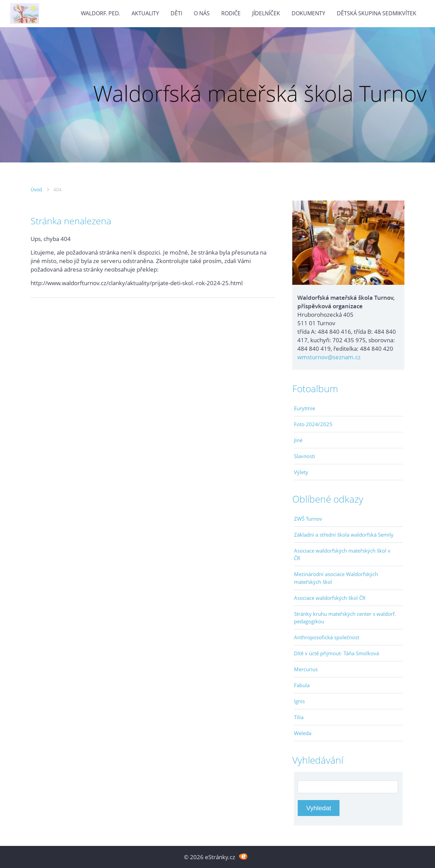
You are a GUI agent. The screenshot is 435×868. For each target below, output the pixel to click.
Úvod (36, 189)
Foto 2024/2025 (313, 424)
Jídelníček (266, 13)
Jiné (298, 440)
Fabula (302, 685)
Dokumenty (308, 13)
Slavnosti (304, 456)
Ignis (299, 701)
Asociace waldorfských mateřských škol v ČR (342, 554)
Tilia (299, 717)
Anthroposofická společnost (327, 637)
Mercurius (306, 669)
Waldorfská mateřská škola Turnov (260, 93)
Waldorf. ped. (100, 13)
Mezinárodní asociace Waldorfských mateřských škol (336, 578)
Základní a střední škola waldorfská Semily (344, 535)
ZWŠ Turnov (308, 519)
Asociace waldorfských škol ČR (330, 598)
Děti (176, 13)
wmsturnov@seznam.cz (329, 357)
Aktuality (145, 13)
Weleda (303, 733)
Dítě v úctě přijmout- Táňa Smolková (336, 653)
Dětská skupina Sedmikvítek (377, 13)
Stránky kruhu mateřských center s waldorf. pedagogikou (345, 618)
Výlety (301, 472)
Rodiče (231, 13)
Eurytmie (304, 408)
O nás (202, 13)
